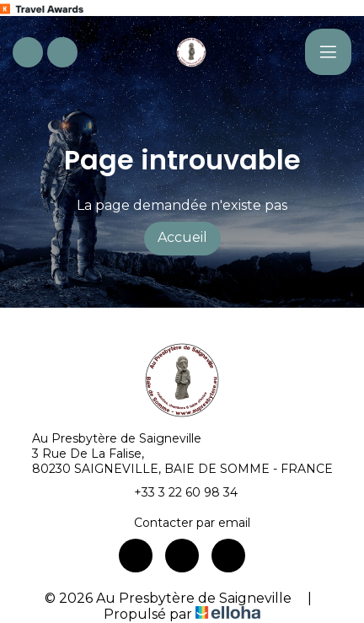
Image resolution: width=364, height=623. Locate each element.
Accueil (182, 237)
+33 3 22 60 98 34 (176, 492)
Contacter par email (182, 523)
